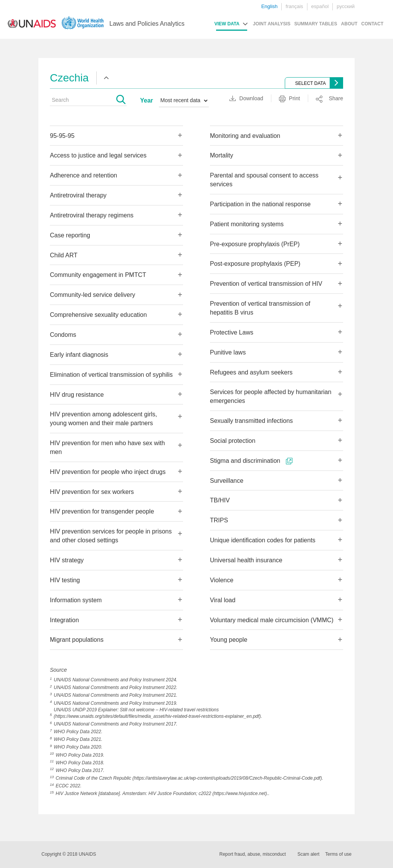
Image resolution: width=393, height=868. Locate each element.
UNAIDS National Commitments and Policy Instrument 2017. (116, 724)
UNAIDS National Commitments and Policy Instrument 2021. (116, 695)
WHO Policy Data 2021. (78, 739)
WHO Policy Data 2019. (80, 755)
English (270, 6)
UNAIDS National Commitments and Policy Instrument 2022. (116, 687)
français (294, 6)
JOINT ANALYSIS (272, 24)
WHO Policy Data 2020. (78, 747)
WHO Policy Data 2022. (78, 732)
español (320, 6)
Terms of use (338, 854)
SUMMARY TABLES (316, 24)
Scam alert (308, 854)
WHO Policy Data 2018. (80, 763)
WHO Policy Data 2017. (80, 770)
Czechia (69, 78)
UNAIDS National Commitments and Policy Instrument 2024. (116, 680)
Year (147, 100)
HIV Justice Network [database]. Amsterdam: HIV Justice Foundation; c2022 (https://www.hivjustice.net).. (163, 793)
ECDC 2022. (69, 786)
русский (346, 6)
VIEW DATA (227, 24)
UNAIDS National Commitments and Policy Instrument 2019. (116, 703)
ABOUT (349, 24)
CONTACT (372, 24)
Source (58, 670)
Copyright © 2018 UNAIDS (69, 854)
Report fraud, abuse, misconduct (253, 854)
